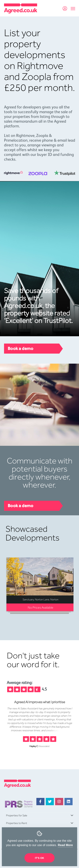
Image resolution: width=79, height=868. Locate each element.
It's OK (39, 858)
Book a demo (21, 348)
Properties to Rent (17, 823)
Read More (65, 845)
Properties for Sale (17, 815)
